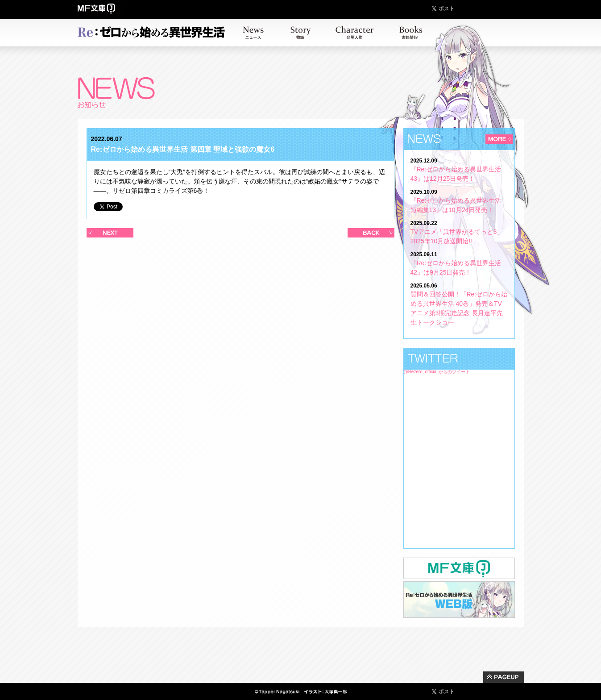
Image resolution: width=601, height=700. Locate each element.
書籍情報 (411, 33)
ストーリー (301, 33)
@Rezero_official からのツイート (437, 372)
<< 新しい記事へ (110, 233)
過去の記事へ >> (371, 233)
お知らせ (253, 33)
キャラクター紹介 (354, 33)
